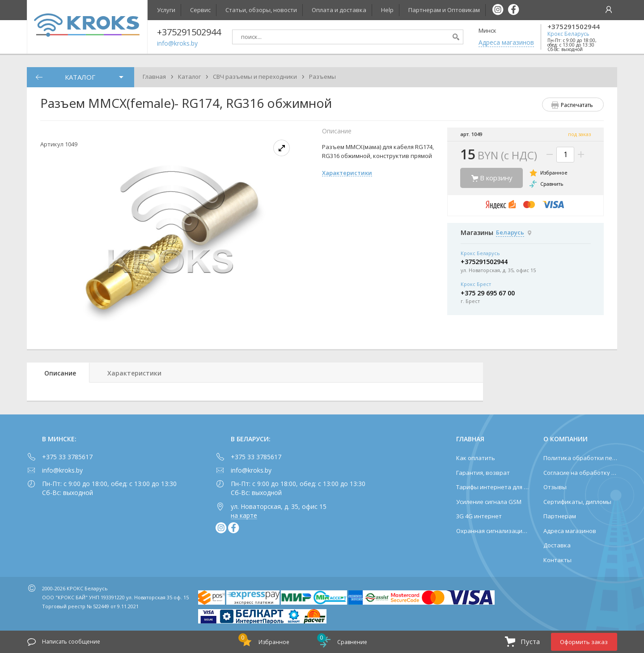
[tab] (58, 373)
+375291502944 (574, 27)
